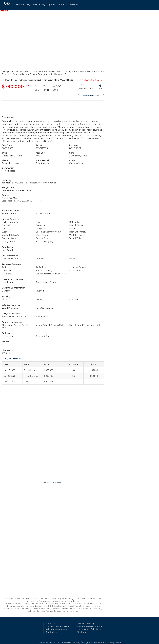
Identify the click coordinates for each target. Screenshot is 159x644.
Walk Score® (58, 482)
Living (42, 5)
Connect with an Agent (58, 626)
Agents (51, 5)
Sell (35, 5)
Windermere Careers (56, 629)
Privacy (111, 643)
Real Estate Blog (85, 624)
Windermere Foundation (89, 626)
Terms (103, 643)
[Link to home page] (7, 5)
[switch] (82, 88)
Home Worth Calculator (89, 629)
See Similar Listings (91, 96)
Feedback (120, 643)
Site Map (81, 632)
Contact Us (52, 632)
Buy (29, 5)
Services (74, 5)
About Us (62, 5)
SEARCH (20, 5)
